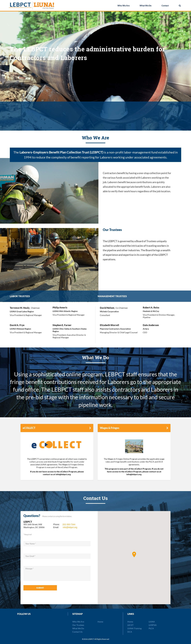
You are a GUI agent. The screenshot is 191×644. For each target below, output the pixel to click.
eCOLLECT (29, 428)
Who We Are (123, 6)
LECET (130, 625)
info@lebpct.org (70, 527)
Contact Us (77, 632)
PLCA (151, 628)
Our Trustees (78, 625)
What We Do (146, 6)
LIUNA (152, 622)
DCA (130, 632)
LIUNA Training (134, 628)
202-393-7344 (69, 524)
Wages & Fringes (110, 428)
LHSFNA (153, 625)
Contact (165, 6)
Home (100, 622)
